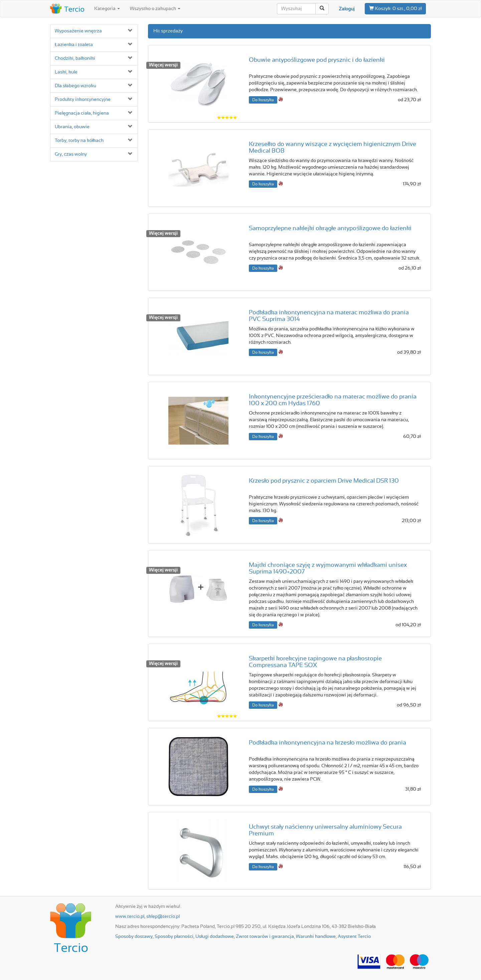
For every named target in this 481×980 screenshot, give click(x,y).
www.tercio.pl (130, 917)
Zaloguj (347, 9)
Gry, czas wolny (71, 154)
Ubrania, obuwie (72, 127)
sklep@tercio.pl (163, 917)
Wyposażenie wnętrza (78, 31)
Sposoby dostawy (134, 937)
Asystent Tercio (354, 937)
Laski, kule (66, 72)
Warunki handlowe (316, 937)
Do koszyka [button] (263, 100)
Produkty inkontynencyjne (83, 100)
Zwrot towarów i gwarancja (265, 937)
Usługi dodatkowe (215, 937)
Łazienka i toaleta (74, 45)
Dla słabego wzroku (75, 86)
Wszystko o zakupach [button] (155, 9)
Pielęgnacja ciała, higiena (82, 113)
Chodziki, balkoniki (75, 58)
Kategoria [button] (107, 9)
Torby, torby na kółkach (79, 141)
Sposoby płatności (174, 937)
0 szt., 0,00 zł (395, 8)
